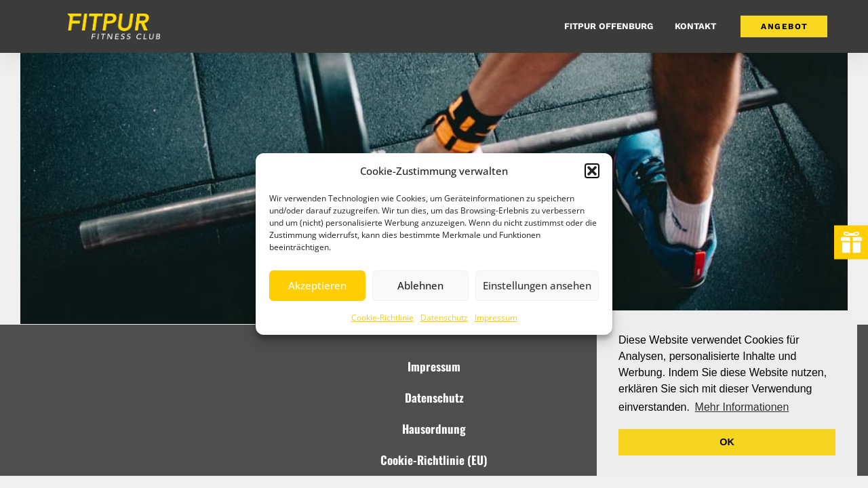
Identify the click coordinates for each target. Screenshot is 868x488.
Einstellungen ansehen (537, 285)
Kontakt (695, 26)
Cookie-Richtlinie (382, 318)
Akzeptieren (317, 285)
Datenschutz (444, 318)
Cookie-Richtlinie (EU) (434, 460)
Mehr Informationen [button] (742, 407)
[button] (592, 171)
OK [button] (727, 442)
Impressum (496, 318)
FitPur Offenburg (609, 26)
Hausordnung (434, 429)
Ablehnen (420, 285)
